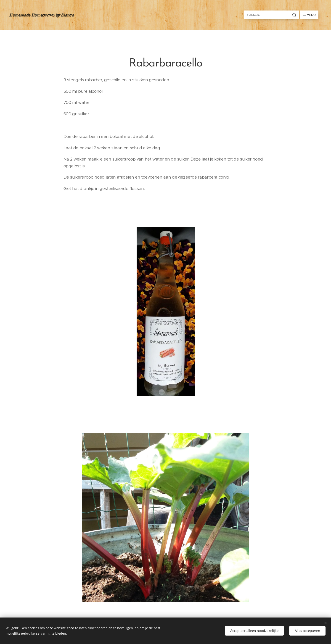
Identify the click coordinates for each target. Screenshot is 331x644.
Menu (309, 15)
